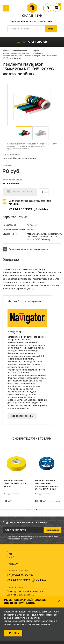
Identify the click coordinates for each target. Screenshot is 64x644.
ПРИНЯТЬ (13, 633)
